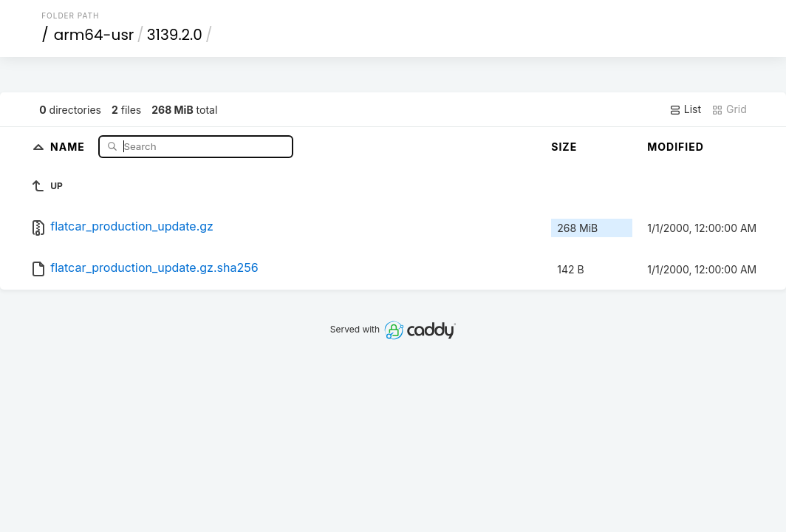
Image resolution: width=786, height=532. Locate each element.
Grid (729, 109)
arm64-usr (94, 35)
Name (69, 146)
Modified (676, 147)
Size (564, 147)
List (685, 109)
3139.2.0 (175, 35)
